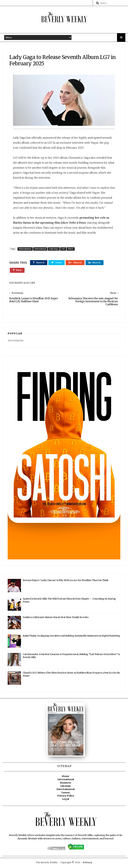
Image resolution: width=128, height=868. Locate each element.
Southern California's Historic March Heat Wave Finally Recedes (55, 619)
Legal (66, 801)
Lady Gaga (55, 250)
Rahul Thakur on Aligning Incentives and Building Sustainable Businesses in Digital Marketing (71, 637)
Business (66, 784)
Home (66, 778)
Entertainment (26, 250)
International (41, 250)
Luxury (66, 794)
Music (71, 250)
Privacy (88, 864)
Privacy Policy (66, 797)
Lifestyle (66, 788)
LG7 (64, 250)
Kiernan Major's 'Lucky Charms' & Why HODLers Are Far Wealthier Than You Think (65, 582)
